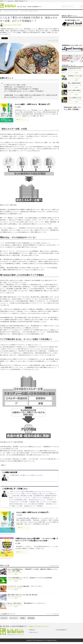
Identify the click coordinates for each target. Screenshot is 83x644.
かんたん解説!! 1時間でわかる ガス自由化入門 (32, 512)
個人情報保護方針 (62, 630)
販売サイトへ (21, 119)
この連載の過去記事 (9, 472)
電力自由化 (31, 618)
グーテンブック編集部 (13, 574)
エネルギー (4, 618)
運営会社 (32, 630)
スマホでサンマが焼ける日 (74, 78)
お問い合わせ (34, 632)
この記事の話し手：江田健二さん (15, 489)
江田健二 (23, 618)
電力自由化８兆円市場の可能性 (15, 572)
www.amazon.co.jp (7, 124)
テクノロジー (14, 618)
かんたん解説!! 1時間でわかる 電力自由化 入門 (32, 104)
